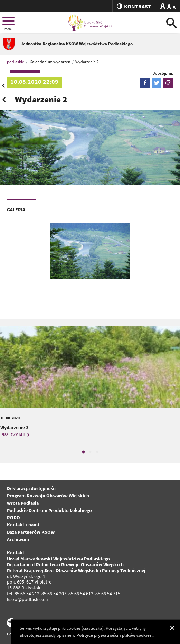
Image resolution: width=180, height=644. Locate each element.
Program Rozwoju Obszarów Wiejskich (48, 496)
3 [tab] (97, 452)
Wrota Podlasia (23, 503)
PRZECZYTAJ (16, 435)
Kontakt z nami (23, 525)
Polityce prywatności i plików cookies (114, 635)
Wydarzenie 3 (14, 427)
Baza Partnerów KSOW (31, 532)
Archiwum (18, 539)
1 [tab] (83, 452)
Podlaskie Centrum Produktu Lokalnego (49, 510)
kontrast (134, 6)
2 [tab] (90, 452)
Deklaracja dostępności (32, 488)
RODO (13, 517)
